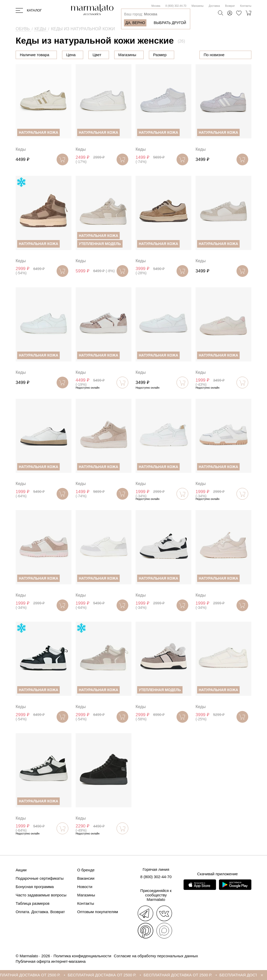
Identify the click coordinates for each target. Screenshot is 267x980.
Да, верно (135, 23)
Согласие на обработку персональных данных (156, 956)
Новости (85, 887)
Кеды (21, 149)
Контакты (246, 6)
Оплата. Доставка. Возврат (40, 912)
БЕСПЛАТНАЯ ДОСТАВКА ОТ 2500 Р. (38, 975)
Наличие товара (35, 55)
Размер (160, 55)
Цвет (97, 55)
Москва (156, 6)
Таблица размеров (33, 903)
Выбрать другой (170, 23)
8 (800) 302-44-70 (176, 6)
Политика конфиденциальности (82, 956)
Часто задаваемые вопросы (41, 895)
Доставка (214, 6)
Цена (71, 55)
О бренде (86, 870)
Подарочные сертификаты (40, 878)
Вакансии (86, 878)
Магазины (198, 6)
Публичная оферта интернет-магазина (51, 961)
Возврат (230, 6)
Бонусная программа (35, 887)
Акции (21, 870)
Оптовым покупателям (98, 912)
